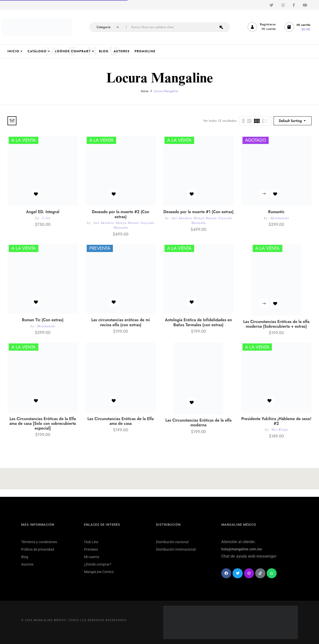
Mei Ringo (280, 429)
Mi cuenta (92, 557)
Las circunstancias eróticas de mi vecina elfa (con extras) (120, 322)
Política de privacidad (38, 549)
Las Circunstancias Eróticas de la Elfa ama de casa (121, 421)
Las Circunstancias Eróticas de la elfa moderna (199, 423)
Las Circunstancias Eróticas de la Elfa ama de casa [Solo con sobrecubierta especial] (43, 423)
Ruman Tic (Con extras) (43, 320)
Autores (27, 564)
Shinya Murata (127, 223)
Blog (25, 557)
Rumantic (276, 212)
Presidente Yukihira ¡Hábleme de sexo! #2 (276, 421)
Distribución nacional (172, 542)
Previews (91, 549)
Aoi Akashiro (104, 223)
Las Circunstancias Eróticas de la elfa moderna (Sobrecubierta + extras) (276, 324)
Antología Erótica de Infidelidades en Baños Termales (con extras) (199, 322)
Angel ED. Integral (43, 212)
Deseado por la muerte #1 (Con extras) (199, 212)
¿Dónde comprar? (98, 564)
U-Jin (46, 218)
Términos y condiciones (39, 542)
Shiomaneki (279, 218)
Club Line (91, 542)
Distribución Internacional (176, 549)
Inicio (145, 91)
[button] (298, 27)
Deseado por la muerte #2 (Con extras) (120, 214)
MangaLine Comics (99, 572)
